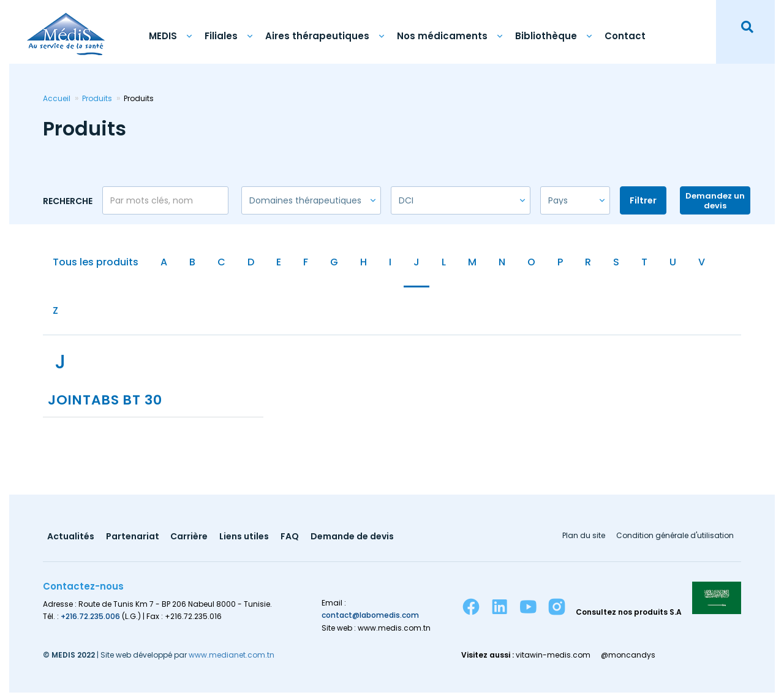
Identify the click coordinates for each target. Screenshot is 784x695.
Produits (97, 98)
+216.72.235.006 (90, 618)
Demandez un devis (715, 201)
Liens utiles (245, 539)
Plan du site (583, 538)
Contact (625, 36)
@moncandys (629, 657)
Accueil (57, 98)
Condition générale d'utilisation (675, 538)
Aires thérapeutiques (317, 36)
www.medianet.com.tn (232, 657)
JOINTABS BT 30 (106, 402)
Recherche (68, 201)
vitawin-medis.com (553, 657)
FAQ (290, 539)
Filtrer (643, 200)
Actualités (71, 539)
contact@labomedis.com (370, 617)
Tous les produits (96, 262)
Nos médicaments (442, 36)
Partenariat (133, 539)
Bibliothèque (546, 36)
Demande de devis (353, 539)
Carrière (190, 539)
